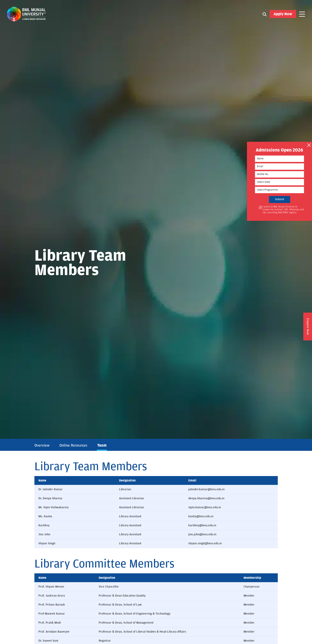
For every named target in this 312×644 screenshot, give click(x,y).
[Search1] (265, 14)
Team (102, 445)
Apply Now (283, 14)
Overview (42, 445)
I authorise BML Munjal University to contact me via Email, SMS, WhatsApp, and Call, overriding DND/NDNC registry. (283, 210)
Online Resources (73, 445)
